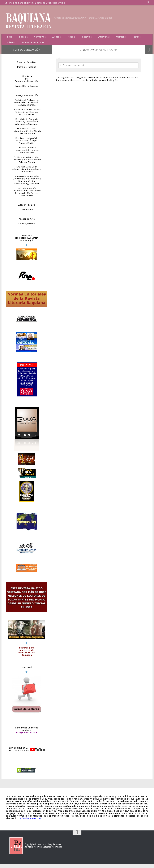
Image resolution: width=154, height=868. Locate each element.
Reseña (62, 38)
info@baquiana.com (27, 736)
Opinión (105, 38)
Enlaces (132, 38)
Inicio (9, 38)
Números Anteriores (17, 45)
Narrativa (33, 38)
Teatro (119, 38)
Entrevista (90, 38)
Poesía (19, 38)
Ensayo (75, 38)
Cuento (48, 38)
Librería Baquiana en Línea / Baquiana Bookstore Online (33, 4)
